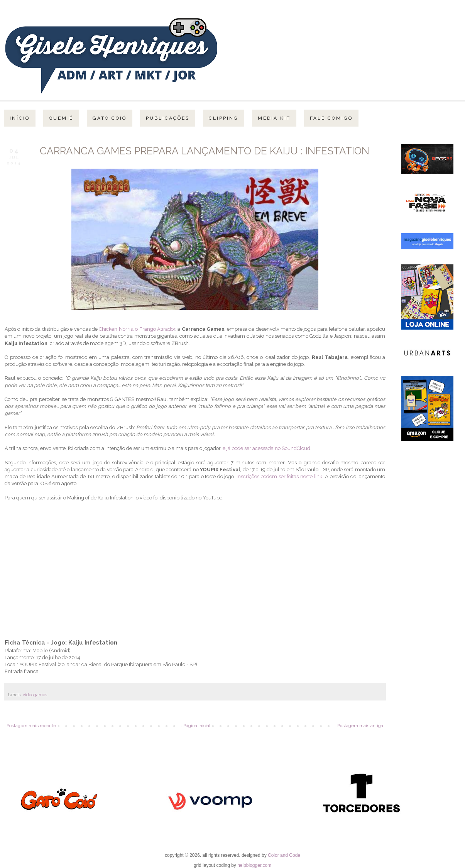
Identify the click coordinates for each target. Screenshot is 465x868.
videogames (35, 695)
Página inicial (197, 726)
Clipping (224, 118)
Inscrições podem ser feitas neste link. (279, 476)
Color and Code (284, 855)
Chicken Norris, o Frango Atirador (137, 329)
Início (20, 118)
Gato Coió (110, 118)
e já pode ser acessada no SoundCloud (266, 448)
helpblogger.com (254, 865)
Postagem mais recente (31, 726)
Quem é (61, 118)
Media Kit (274, 118)
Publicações (168, 118)
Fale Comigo (331, 118)
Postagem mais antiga (360, 726)
